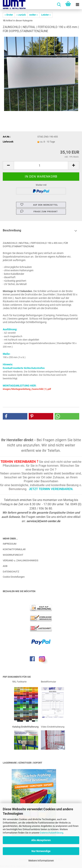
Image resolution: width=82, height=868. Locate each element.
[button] (8, 165)
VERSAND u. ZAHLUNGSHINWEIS (21, 560)
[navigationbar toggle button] (77, 5)
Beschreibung (12, 230)
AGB (5, 566)
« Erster (9, 15)
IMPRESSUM (10, 544)
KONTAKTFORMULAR (14, 549)
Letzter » (46, 15)
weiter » (34, 15)
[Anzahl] (41, 165)
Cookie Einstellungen (14, 577)
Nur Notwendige (41, 851)
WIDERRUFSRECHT (13, 555)
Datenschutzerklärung (52, 833)
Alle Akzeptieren (41, 840)
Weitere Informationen (41, 861)
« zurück (21, 15)
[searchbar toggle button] (59, 5)
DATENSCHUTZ (11, 572)
